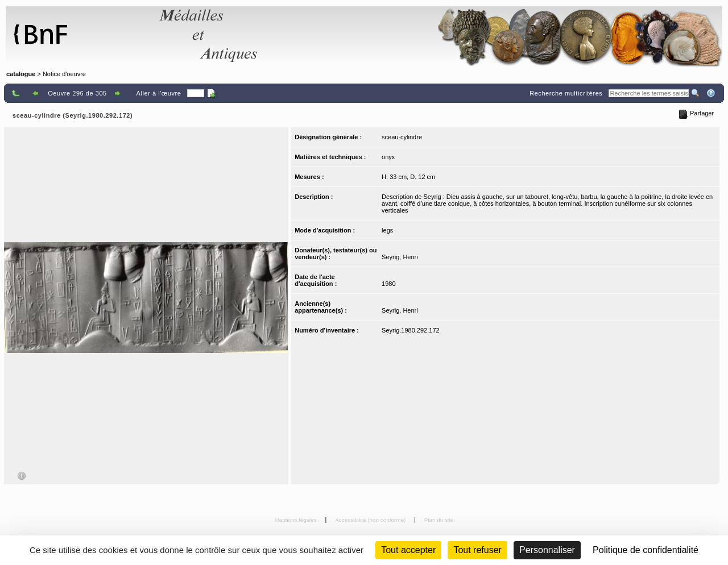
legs (387, 230)
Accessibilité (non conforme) (371, 520)
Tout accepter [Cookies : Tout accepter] (408, 550)
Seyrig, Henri (400, 257)
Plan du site (439, 520)
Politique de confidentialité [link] (646, 550)
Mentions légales (297, 520)
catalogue (21, 74)
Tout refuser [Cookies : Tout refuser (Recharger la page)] (477, 550)
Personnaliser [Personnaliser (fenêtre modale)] (547, 550)
